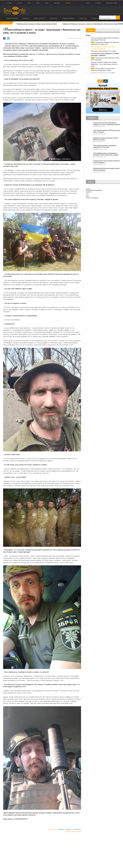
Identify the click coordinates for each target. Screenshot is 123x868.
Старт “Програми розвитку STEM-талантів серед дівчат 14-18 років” (105, 131)
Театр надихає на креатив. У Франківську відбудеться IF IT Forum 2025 (105, 147)
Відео (38, 3)
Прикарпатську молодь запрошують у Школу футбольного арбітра (106, 139)
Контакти (98, 3)
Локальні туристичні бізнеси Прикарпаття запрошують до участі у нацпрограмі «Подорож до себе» (105, 124)
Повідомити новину (111, 3)
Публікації (57, 3)
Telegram (68, 829)
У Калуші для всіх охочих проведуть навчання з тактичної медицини (106, 162)
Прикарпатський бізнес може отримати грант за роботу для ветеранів (106, 169)
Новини (10, 3)
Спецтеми (68, 3)
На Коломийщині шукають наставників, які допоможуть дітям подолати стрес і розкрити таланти (107, 154)
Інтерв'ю (20, 3)
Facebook (61, 829)
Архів (87, 3)
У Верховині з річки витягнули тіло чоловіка (103, 51)
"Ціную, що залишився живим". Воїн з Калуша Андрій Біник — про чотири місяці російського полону (104, 64)
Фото (29, 3)
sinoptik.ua (95, 198)
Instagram (77, 829)
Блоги (47, 3)
